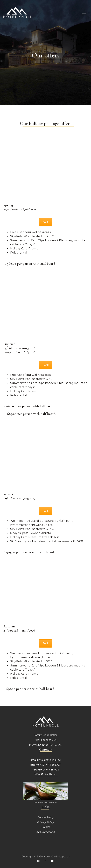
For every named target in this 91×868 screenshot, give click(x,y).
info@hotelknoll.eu (50, 760)
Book (45, 222)
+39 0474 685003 (50, 765)
